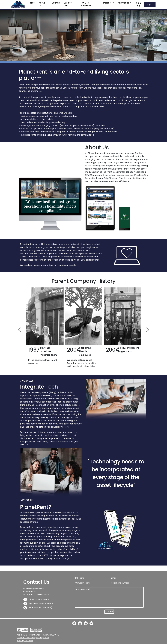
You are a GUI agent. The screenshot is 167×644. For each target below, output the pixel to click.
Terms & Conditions (26, 638)
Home (32, 3)
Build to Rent (68, 4)
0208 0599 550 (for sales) (38, 608)
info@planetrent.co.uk (36, 599)
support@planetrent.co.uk (38, 603)
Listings (56, 3)
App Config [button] (124, 3)
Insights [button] (108, 3)
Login (150, 4)
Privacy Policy (43, 638)
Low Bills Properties (86, 4)
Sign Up (139, 4)
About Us (42, 4)
